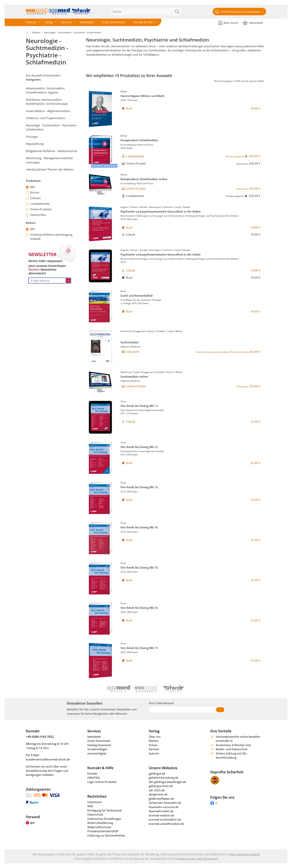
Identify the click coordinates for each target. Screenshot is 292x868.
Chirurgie (32, 137)
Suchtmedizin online (134, 376)
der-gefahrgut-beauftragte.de (167, 782)
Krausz (151, 331)
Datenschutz (95, 814)
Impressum (95, 802)
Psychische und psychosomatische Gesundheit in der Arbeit (161, 211)
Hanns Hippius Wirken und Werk (142, 96)
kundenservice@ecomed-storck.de (48, 759)
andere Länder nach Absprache (197, 859)
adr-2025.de (157, 790)
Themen (31, 22)
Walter (179, 331)
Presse (153, 745)
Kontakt (92, 773)
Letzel (178, 207)
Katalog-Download (99, 745)
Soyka (170, 331)
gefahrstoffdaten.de (161, 799)
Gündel (143, 207)
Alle (30, 187)
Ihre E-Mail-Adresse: (161, 703)
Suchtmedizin (130, 342)
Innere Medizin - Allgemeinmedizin (48, 111)
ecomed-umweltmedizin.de (166, 824)
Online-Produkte (39, 209)
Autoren (154, 753)
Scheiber (161, 331)
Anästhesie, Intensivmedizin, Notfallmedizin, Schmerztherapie (47, 102)
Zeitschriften (36, 215)
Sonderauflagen (97, 749)
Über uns (155, 737)
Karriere (154, 749)
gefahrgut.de (157, 773)
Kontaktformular (36, 771)
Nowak (186, 207)
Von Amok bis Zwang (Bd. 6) (139, 608)
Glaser (134, 207)
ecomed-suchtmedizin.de (165, 819)
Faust (123, 401)
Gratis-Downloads (114, 22)
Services (66, 22)
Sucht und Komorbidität (137, 296)
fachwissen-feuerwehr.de (165, 803)
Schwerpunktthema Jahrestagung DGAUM (49, 237)
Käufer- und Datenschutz (232, 749)
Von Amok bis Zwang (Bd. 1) (139, 406)
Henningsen (155, 207)
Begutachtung (35, 144)
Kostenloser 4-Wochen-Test (233, 745)
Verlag (49, 22)
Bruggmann (139, 331)
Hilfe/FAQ (94, 778)
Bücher (33, 192)
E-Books (33, 198)
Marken (154, 741)
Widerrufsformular (99, 827)
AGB (90, 806)
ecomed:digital (97, 753)
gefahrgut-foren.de (161, 786)
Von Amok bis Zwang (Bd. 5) (139, 567)
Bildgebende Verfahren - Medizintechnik (51, 151)
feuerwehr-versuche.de (164, 807)
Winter (124, 136)
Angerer (125, 207)
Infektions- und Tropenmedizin (46, 118)
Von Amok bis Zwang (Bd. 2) (139, 447)
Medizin (36, 32)
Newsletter (87, 22)
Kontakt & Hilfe (143, 22)
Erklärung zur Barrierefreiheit (106, 835)
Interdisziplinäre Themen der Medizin (50, 169)
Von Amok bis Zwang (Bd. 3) (139, 487)
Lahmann (168, 207)
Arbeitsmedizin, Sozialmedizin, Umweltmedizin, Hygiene (45, 90)
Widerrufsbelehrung (100, 823)
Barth (123, 291)
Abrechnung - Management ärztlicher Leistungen (50, 160)
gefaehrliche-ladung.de (163, 778)
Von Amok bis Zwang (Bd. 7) (139, 648)
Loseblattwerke (38, 204)
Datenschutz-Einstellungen (104, 819)
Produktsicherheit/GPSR (103, 831)
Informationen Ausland (244, 854)
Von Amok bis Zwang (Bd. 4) (139, 527)
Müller (124, 91)
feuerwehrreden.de (161, 811)
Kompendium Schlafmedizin (139, 140)
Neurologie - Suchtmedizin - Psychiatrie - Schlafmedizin (73, 32)
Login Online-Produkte (102, 782)
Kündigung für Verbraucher (105, 810)
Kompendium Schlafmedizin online (144, 179)
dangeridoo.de (158, 794)
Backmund (126, 331)
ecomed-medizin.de (161, 815)
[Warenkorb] (253, 23)
